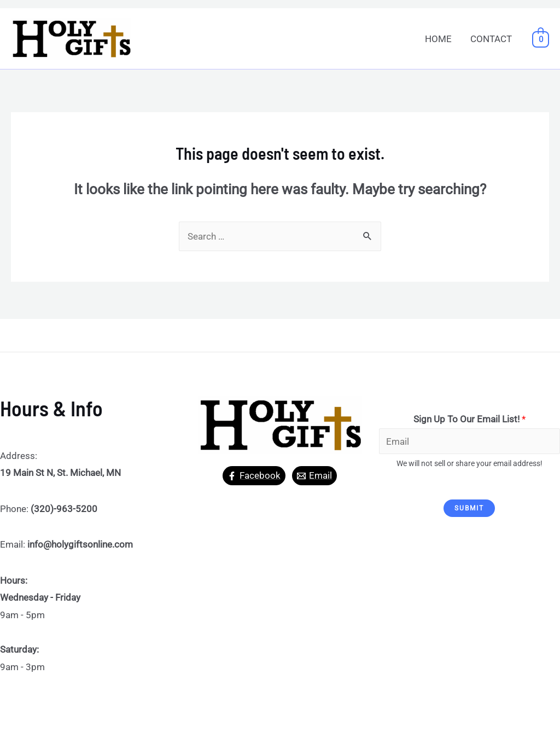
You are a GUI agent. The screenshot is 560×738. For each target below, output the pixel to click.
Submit (469, 508)
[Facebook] (254, 476)
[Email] (314, 476)
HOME (438, 39)
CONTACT (491, 39)
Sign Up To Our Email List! (469, 419)
